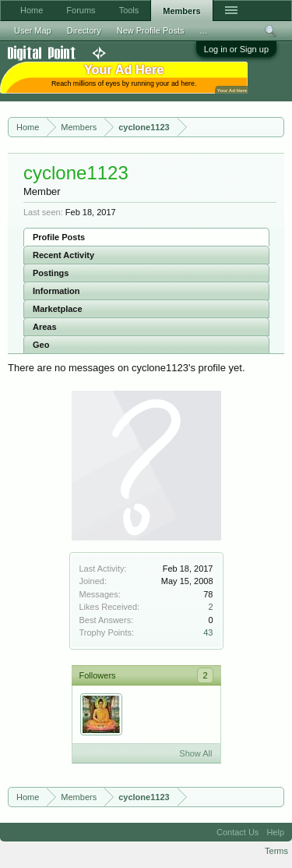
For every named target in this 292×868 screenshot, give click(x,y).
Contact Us (237, 832)
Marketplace (58, 309)
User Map (33, 30)
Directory (84, 30)
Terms (276, 851)
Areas (45, 327)
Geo (41, 345)
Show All (195, 753)
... (204, 30)
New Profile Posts (151, 30)
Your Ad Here (232, 90)
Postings (51, 273)
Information (56, 291)
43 (208, 632)
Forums (81, 10)
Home (32, 10)
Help (275, 832)
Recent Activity (63, 255)
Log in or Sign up (236, 49)
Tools (129, 10)
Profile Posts (59, 237)
